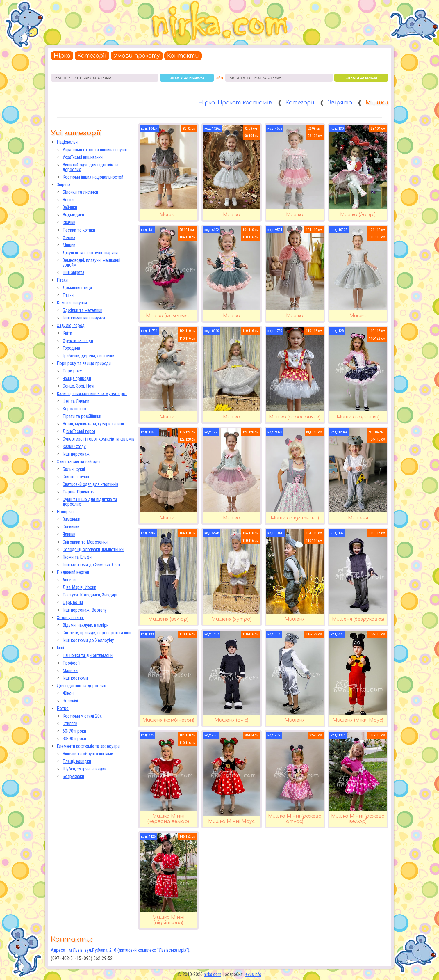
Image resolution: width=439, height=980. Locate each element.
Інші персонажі (76, 454)
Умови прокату (137, 56)
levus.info (253, 974)
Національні (68, 142)
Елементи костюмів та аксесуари (88, 746)
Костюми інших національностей (93, 177)
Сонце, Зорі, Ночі (78, 386)
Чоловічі (70, 701)
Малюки (70, 671)
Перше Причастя (78, 492)
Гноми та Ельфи (77, 557)
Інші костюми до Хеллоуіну (88, 640)
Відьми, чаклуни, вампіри (85, 625)
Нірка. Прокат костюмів (235, 103)
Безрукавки (73, 776)
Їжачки (69, 222)
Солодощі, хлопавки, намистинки (93, 550)
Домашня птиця (77, 288)
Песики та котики (79, 230)
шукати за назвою (187, 78)
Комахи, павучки (72, 303)
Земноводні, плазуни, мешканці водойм (91, 263)
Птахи (62, 280)
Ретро (63, 708)
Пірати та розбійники (82, 416)
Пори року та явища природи (84, 363)
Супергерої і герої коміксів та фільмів (98, 439)
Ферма (69, 238)
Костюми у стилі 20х (82, 716)
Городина (71, 348)
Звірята (340, 103)
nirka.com (213, 974)
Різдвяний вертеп (73, 572)
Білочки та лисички (80, 192)
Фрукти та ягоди (78, 341)
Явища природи (77, 378)
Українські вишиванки (83, 157)
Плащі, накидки (77, 761)
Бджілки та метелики (82, 310)
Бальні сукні (74, 469)
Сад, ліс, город (71, 325)
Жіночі (68, 693)
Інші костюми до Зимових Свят (92, 565)
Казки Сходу (74, 446)
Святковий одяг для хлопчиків (90, 484)
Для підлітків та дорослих (81, 686)
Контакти (183, 56)
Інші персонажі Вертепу (85, 610)
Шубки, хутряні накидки (84, 769)
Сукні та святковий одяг (79, 462)
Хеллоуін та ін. (70, 618)
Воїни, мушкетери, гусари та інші (93, 424)
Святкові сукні (76, 477)
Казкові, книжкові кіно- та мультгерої (92, 394)
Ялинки (69, 534)
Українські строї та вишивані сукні (95, 150)
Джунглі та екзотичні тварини (90, 253)
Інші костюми (75, 678)
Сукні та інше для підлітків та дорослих (90, 502)
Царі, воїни (73, 602)
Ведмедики (73, 215)
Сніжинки (71, 527)
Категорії (92, 56)
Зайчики (70, 207)
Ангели (69, 580)
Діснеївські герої (79, 431)
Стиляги (70, 724)
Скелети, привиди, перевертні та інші (97, 633)
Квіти (67, 333)
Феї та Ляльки (76, 401)
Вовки (68, 200)
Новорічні (66, 512)
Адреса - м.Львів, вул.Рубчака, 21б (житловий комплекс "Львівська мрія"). (121, 950)
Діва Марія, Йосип (79, 587)
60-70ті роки (74, 731)
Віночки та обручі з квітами (88, 754)
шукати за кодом (361, 78)
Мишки (69, 245)
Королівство (74, 409)
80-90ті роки (74, 739)
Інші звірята (73, 272)
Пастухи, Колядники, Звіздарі (90, 595)
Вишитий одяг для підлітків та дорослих (90, 167)
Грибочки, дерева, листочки (88, 356)
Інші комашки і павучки (84, 318)
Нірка (62, 56)
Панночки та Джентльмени (88, 655)
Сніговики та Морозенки (85, 542)
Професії (71, 663)
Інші (60, 648)
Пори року (72, 371)
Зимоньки (71, 519)
